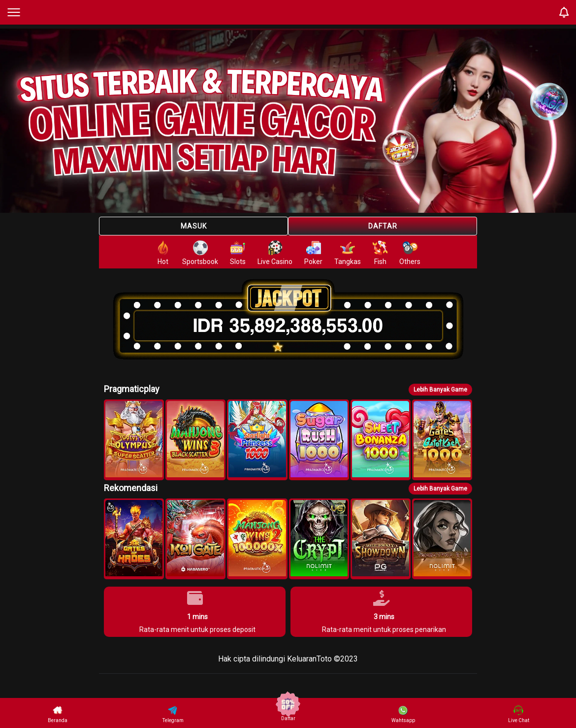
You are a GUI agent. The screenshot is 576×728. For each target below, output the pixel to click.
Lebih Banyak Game (440, 390)
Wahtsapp (403, 714)
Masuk (194, 226)
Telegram (173, 714)
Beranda (58, 714)
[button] (134, 440)
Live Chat (519, 714)
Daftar (383, 226)
